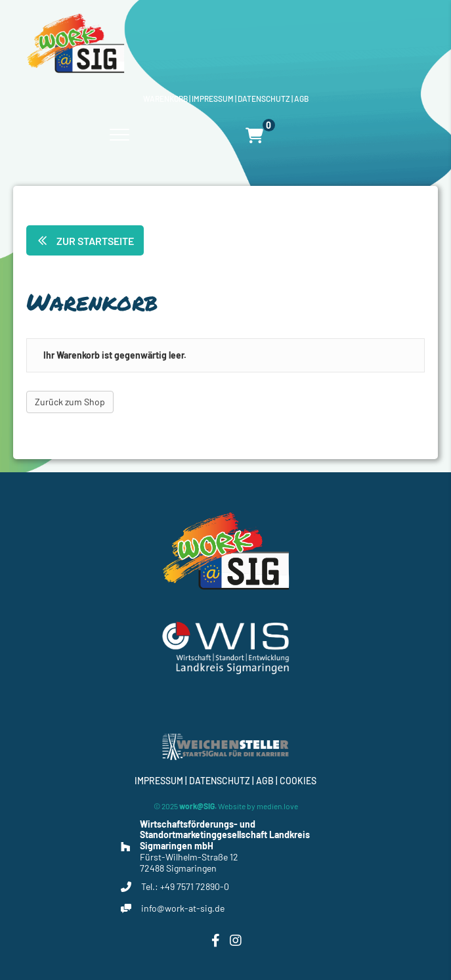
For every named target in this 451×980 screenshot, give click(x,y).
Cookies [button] (298, 781)
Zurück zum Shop (70, 402)
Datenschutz (264, 99)
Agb (301, 99)
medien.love (277, 806)
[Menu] (119, 135)
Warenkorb (165, 99)
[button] (85, 240)
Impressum (213, 99)
